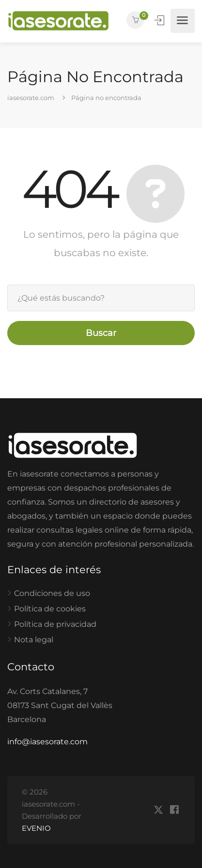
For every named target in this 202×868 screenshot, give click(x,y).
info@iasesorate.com (47, 742)
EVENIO (36, 828)
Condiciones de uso (52, 593)
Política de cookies (50, 609)
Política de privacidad (55, 624)
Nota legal (34, 640)
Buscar (101, 333)
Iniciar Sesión (160, 20)
